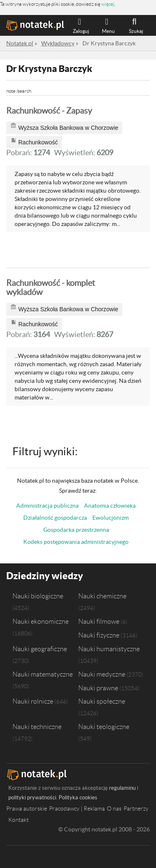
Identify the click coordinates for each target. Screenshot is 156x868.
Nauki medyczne (102, 674)
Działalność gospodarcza (55, 518)
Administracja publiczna (47, 506)
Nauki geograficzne (40, 649)
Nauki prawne (98, 688)
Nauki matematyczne (43, 674)
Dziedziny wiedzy (45, 576)
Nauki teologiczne (104, 727)
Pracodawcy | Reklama (77, 808)
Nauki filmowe (99, 621)
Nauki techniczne (37, 727)
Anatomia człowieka (110, 506)
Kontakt (19, 820)
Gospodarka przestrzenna (76, 530)
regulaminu (122, 788)
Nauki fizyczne (99, 635)
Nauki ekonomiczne (41, 621)
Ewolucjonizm (110, 518)
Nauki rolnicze (33, 701)
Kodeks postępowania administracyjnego (76, 542)
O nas (114, 808)
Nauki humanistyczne (109, 649)
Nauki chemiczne (102, 596)
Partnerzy (136, 808)
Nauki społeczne (102, 701)
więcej (108, 4)
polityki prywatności (32, 797)
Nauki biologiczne (38, 596)
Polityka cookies (78, 797)
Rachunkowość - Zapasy (49, 111)
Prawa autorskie (27, 808)
